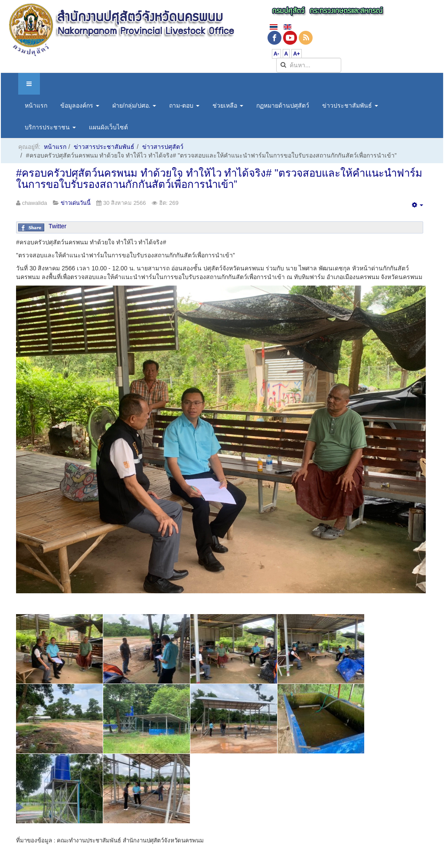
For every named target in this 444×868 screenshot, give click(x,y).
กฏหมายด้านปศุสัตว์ (283, 105)
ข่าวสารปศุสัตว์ (163, 147)
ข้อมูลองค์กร (80, 105)
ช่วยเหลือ (228, 105)
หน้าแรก (36, 105)
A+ (297, 54)
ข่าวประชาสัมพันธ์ (350, 105)
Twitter (57, 226)
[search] (309, 65)
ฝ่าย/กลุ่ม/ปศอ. (134, 105)
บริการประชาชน (50, 127)
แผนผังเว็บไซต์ (108, 127)
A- (276, 54)
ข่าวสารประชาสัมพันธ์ (104, 147)
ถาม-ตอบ (184, 105)
